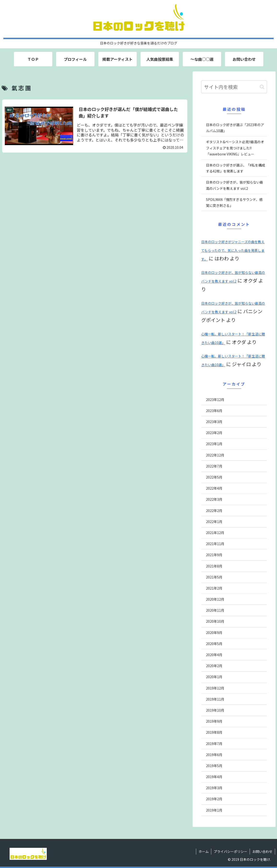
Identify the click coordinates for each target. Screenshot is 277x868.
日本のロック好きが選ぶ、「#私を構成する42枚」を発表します (236, 168)
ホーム (204, 851)
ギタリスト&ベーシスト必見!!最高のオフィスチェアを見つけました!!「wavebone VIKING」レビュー (235, 148)
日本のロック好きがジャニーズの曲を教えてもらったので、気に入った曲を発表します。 (233, 250)
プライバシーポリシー (230, 851)
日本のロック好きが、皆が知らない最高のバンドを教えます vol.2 (235, 185)
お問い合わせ (262, 851)
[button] (262, 87)
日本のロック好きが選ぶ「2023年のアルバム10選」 (235, 128)
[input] (234, 87)
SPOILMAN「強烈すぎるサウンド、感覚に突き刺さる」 (234, 202)
